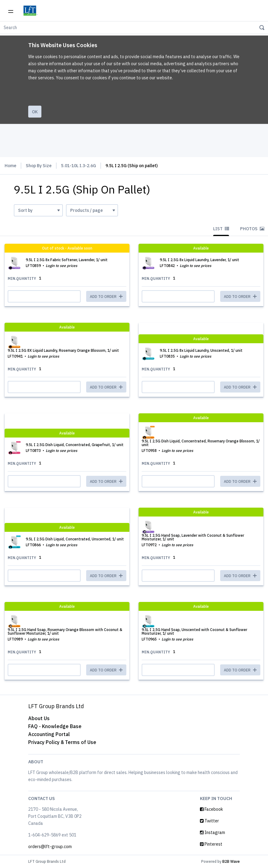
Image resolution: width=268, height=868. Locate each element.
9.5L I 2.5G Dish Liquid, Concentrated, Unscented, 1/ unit (75, 539)
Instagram (212, 832)
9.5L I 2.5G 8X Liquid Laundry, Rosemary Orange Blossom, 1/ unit (63, 350)
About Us (39, 718)
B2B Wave (231, 861)
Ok (35, 112)
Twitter (209, 821)
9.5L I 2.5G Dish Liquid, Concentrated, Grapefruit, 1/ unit (75, 445)
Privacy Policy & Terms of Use (62, 742)
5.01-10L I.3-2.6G (78, 166)
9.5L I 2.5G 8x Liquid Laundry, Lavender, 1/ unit (199, 260)
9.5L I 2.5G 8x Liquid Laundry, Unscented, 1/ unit (201, 350)
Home (10, 166)
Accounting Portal (49, 734)
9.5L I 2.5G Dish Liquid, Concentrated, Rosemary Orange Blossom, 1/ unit (201, 443)
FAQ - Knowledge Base (55, 726)
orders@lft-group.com (50, 847)
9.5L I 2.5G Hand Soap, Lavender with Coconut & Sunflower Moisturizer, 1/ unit (193, 537)
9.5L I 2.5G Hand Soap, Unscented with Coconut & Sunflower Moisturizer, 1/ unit (194, 631)
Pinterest (211, 844)
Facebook (211, 809)
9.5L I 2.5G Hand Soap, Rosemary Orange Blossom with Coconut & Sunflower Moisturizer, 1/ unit (65, 631)
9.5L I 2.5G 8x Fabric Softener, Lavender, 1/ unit (67, 260)
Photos (252, 229)
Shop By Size (39, 166)
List (221, 229)
